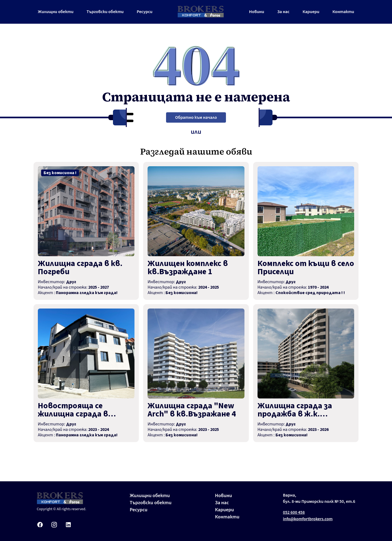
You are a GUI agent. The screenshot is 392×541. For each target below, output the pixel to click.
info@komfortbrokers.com (308, 519)
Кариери (311, 12)
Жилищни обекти (56, 12)
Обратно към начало (196, 117)
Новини (257, 12)
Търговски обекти (105, 12)
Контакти (343, 12)
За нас (283, 12)
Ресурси (145, 12)
